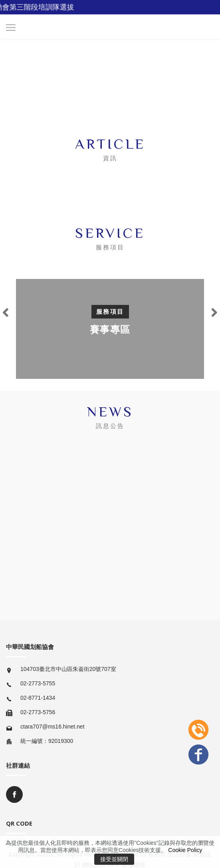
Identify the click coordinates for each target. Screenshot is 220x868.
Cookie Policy (185, 850)
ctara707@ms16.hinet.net (53, 727)
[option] (110, 329)
